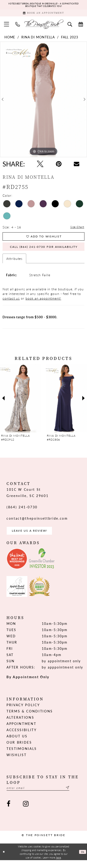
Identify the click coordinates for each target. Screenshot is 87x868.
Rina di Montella (38, 39)
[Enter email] (43, 795)
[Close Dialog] (4, 860)
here (58, 865)
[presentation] (21, 404)
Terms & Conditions (30, 718)
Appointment (21, 730)
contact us (11, 304)
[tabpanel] (43, 102)
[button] (7, 26)
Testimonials (22, 755)
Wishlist (16, 762)
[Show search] (70, 26)
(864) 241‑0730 (22, 512)
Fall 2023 (70, 39)
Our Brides (19, 749)
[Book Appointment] (43, 14)
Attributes (14, 264)
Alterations (20, 724)
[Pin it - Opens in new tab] (59, 166)
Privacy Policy (23, 712)
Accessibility (22, 737)
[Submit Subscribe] (78, 795)
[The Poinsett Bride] (44, 26)
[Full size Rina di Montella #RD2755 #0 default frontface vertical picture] (43, 102)
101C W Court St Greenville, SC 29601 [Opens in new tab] (27, 498)
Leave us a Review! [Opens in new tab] (34, 537)
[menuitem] (7, 26)
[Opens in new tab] (17, 566)
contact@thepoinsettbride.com (37, 524)
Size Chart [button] (76, 229)
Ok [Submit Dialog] (82, 860)
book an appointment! (43, 304)
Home (10, 39)
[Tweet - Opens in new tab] (40, 166)
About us (17, 743)
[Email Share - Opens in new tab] (77, 166)
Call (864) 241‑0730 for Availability (47, 252)
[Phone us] (18, 26)
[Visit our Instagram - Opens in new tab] (26, 812)
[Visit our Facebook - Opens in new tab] (9, 812)
